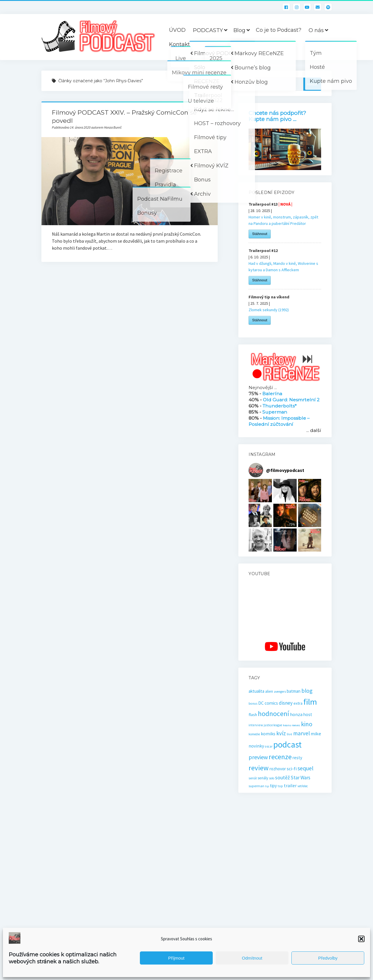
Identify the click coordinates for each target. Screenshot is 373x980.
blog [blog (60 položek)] (307, 691)
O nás (316, 30)
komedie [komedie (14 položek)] (254, 734)
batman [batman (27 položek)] (294, 691)
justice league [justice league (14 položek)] (273, 725)
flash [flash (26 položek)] (253, 715)
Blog (239, 30)
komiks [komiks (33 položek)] (268, 734)
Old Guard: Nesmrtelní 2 (291, 400)
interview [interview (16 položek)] (256, 725)
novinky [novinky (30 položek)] (256, 746)
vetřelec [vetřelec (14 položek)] (303, 786)
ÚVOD (177, 30)
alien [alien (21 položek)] (269, 691)
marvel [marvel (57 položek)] (301, 733)
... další (314, 430)
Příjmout (176, 958)
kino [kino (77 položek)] (307, 724)
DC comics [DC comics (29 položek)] (268, 703)
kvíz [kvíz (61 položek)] (281, 733)
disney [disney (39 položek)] (286, 703)
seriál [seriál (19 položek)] (253, 778)
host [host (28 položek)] (308, 714)
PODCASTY (208, 30)
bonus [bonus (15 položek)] (253, 703)
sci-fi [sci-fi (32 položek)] (292, 769)
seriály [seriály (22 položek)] (263, 778)
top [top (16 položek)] (280, 786)
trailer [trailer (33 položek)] (290, 785)
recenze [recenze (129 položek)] (280, 757)
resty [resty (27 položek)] (297, 758)
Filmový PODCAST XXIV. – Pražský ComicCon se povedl (130, 181)
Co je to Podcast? (279, 30)
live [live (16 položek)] (290, 734)
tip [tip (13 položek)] (267, 786)
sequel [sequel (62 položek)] (306, 768)
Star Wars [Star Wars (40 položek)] (300, 778)
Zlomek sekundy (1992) (269, 310)
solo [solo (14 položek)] (272, 778)
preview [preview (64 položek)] (258, 757)
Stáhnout (260, 234)
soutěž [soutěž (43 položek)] (282, 778)
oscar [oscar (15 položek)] (269, 746)
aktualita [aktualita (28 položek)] (256, 691)
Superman (275, 412)
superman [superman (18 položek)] (256, 786)
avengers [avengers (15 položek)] (280, 692)
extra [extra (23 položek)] (298, 703)
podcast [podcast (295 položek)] (287, 744)
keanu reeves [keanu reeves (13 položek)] (292, 725)
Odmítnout (252, 958)
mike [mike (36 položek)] (316, 734)
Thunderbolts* (280, 406)
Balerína (272, 394)
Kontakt (180, 44)
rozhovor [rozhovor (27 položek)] (278, 769)
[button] (361, 939)
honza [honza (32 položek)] (296, 714)
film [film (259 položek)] (310, 702)
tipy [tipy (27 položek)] (273, 786)
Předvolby (328, 958)
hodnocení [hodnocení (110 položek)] (273, 714)
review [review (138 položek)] (259, 768)
